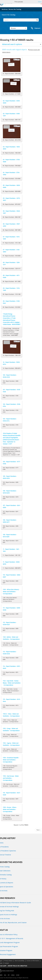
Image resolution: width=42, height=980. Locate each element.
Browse (18, 28)
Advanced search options (12, 44)
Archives (5, 9)
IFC (9, 975)
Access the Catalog (15, 9)
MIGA (13, 975)
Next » (38, 830)
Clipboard (35, 28)
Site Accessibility (19, 961)
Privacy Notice (8, 961)
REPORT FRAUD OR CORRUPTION (18, 966)
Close (40, 2)
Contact (7, 963)
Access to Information (33, 961)
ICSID (18, 975)
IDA (5, 975)
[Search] (21, 20)
